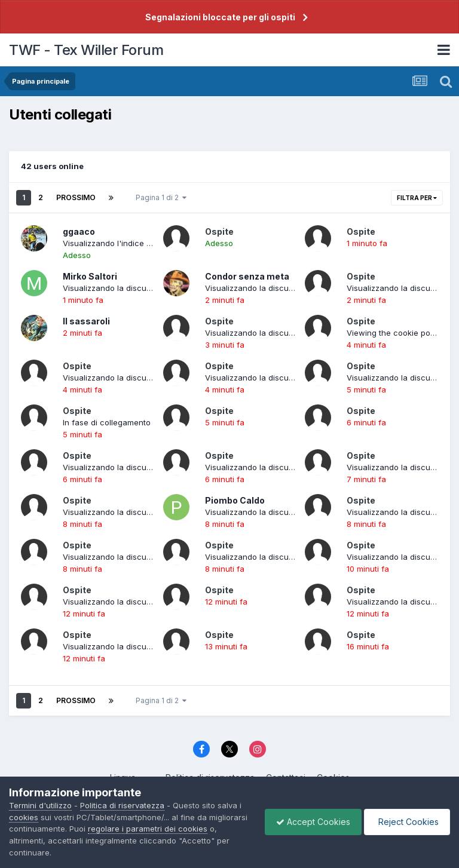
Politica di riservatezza (122, 805)
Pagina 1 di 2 (161, 197)
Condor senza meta (247, 276)
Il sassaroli (86, 321)
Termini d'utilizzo (40, 805)
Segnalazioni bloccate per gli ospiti (220, 17)
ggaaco (79, 231)
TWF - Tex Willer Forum (86, 50)
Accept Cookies (310, 822)
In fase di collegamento (107, 422)
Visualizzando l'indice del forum (123, 243)
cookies (24, 817)
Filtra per (417, 198)
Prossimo (76, 197)
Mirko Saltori (90, 276)
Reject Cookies (406, 822)
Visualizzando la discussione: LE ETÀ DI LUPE (147, 602)
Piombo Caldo (235, 500)
